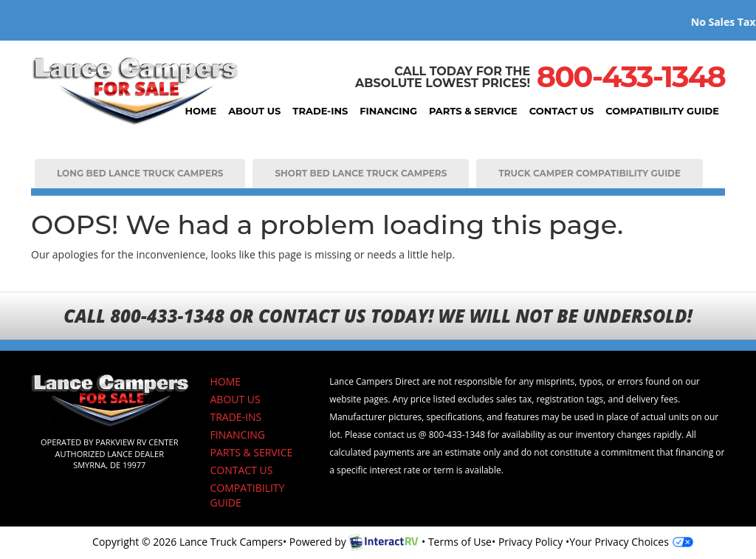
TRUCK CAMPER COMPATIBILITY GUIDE (590, 173)
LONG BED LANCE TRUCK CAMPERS (140, 173)
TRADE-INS (320, 111)
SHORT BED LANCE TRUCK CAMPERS (361, 173)
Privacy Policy (530, 542)
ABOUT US (254, 111)
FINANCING (388, 111)
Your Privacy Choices (631, 542)
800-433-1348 (631, 76)
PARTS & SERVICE (473, 111)
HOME (201, 111)
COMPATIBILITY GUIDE (662, 111)
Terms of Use (460, 542)
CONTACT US (561, 111)
